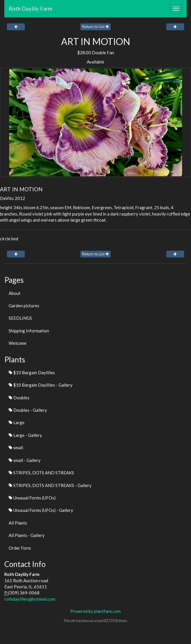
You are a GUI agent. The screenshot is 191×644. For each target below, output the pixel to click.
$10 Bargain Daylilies (32, 372)
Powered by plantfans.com (95, 611)
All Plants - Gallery (27, 535)
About (15, 293)
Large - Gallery (25, 435)
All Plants (18, 523)
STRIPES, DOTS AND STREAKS (41, 473)
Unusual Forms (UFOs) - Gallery (41, 510)
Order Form (20, 548)
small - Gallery (25, 460)
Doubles (19, 398)
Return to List (95, 27)
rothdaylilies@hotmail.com (30, 599)
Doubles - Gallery (28, 410)
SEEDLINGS (20, 318)
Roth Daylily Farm (30, 9)
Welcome (18, 343)
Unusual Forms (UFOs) (32, 498)
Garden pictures (24, 306)
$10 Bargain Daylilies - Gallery (41, 385)
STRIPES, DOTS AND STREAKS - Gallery (50, 485)
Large (17, 422)
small (16, 448)
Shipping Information (29, 331)
